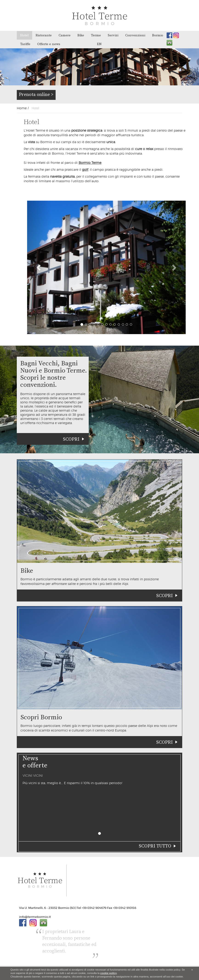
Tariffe (25, 44)
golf (85, 169)
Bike (81, 35)
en (99, 44)
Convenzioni (135, 35)
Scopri (71, 439)
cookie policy (108, 973)
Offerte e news (49, 44)
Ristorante (44, 35)
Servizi (113, 35)
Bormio (158, 35)
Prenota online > (36, 95)
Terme (96, 35)
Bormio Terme (90, 163)
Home (22, 108)
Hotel (24, 35)
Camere (65, 35)
